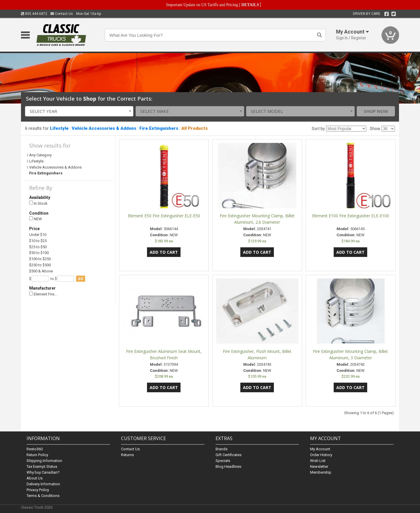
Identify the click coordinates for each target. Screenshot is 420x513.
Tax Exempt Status (42, 466)
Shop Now (376, 111)
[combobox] (79, 111)
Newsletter (319, 466)
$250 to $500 (40, 265)
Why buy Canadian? (43, 472)
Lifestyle (59, 128)
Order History (321, 455)
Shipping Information (44, 461)
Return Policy (37, 455)
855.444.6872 (34, 14)
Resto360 (35, 449)
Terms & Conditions (43, 496)
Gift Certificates (229, 455)
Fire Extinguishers (159, 128)
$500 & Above (41, 271)
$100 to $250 (40, 259)
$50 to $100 (39, 253)
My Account (320, 449)
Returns (127, 455)
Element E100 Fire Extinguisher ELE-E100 (351, 216)
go (81, 279)
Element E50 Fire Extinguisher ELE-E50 (164, 216)
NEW (36, 219)
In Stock (38, 203)
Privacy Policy (38, 490)
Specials (223, 461)
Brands (222, 449)
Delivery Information (43, 484)
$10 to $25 (38, 241)
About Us (35, 478)
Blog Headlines (228, 466)
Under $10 (38, 235)
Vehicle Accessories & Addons (104, 128)
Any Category (40, 155)
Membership (321, 472)
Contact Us (62, 14)
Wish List (318, 461)
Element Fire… (43, 294)
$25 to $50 (38, 247)
